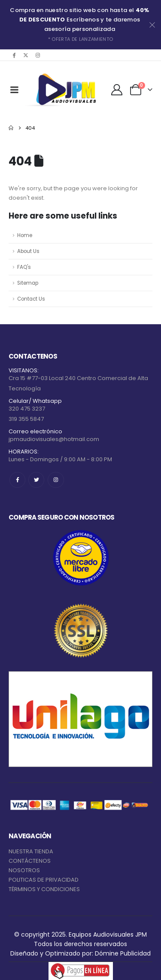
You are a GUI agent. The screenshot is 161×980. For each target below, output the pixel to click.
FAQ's (24, 267)
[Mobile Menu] (14, 90)
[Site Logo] (64, 90)
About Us (28, 251)
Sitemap (28, 283)
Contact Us (31, 299)
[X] (26, 55)
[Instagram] (38, 55)
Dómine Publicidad (123, 953)
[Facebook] (14, 55)
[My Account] (117, 90)
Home (25, 235)
